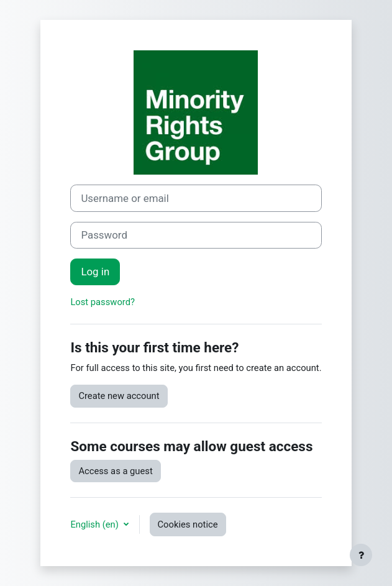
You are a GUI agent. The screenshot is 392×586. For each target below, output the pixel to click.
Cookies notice (188, 524)
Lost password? (103, 302)
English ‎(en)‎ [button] (95, 524)
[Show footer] (361, 555)
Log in (95, 272)
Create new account (119, 396)
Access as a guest (115, 471)
